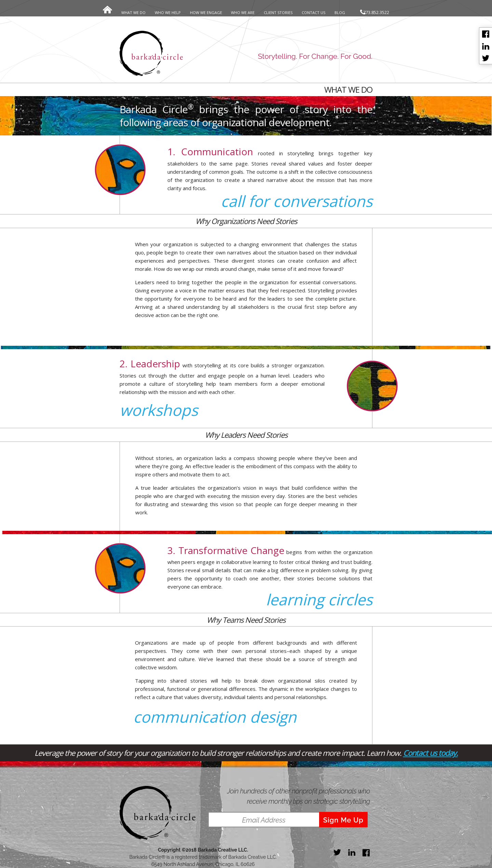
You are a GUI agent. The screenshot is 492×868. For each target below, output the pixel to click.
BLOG (340, 12)
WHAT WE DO (133, 12)
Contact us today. (430, 753)
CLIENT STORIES (278, 12)
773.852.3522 (375, 12)
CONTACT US (313, 12)
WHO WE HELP (168, 12)
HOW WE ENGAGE (206, 12)
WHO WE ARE (243, 12)
